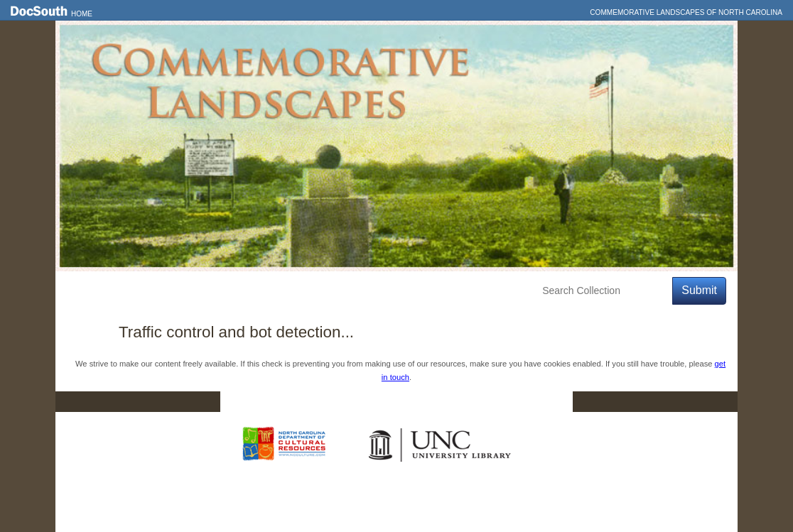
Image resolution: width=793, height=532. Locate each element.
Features (137, 291)
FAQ (545, 402)
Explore (198, 291)
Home (82, 14)
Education (263, 291)
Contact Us (406, 402)
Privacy (483, 402)
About (323, 291)
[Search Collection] (604, 291)
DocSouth (323, 402)
